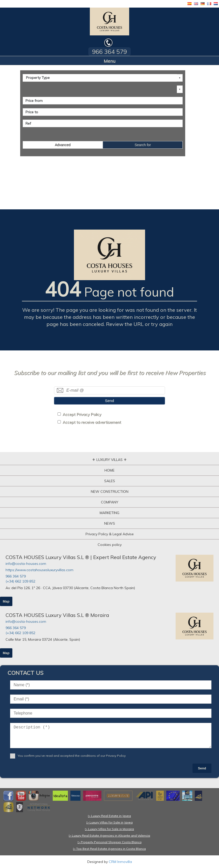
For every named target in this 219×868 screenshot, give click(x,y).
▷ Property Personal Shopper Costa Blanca (110, 842)
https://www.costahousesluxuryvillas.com (39, 570)
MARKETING (109, 513)
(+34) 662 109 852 (20, 581)
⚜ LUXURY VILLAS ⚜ (109, 460)
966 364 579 (16, 576)
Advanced (63, 145)
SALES (110, 481)
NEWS (110, 523)
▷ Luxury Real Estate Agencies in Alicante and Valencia (109, 836)
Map (6, 601)
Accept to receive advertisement (92, 422)
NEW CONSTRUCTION (110, 492)
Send (109, 401)
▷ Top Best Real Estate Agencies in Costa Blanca (109, 849)
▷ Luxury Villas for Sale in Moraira (109, 829)
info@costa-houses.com (26, 564)
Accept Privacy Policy (82, 414)
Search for (143, 145)
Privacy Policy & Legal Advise (110, 534)
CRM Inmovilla (120, 862)
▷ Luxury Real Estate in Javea (109, 816)
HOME (109, 470)
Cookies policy (110, 545)
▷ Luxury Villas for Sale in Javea (110, 822)
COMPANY (110, 502)
